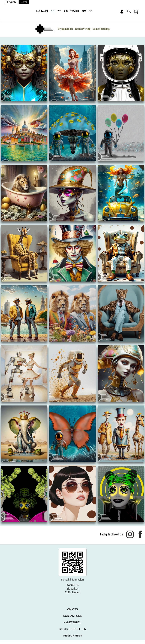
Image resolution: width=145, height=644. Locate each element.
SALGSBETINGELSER (73, 629)
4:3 (66, 11)
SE (90, 11)
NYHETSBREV (73, 622)
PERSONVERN (72, 636)
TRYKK (75, 11)
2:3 (59, 11)
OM (84, 11)
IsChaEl (42, 11)
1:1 (53, 11)
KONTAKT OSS (72, 616)
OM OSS (72, 609)
